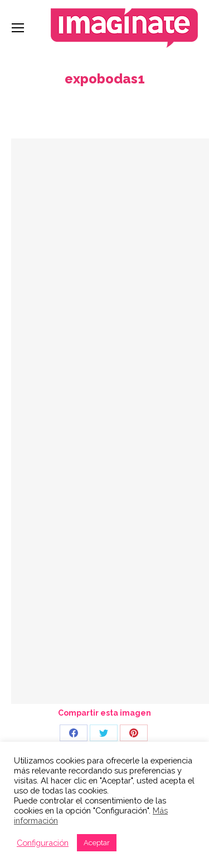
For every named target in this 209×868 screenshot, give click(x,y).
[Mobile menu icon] (18, 28)
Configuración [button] (43, 843)
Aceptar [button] (97, 843)
